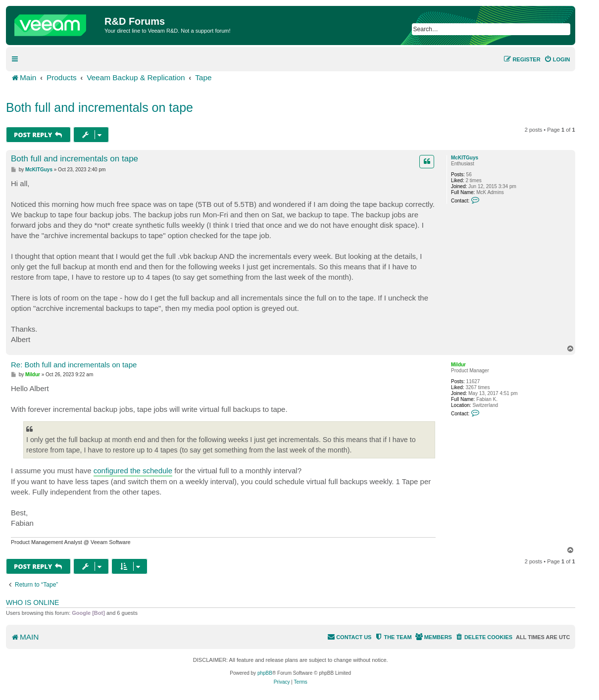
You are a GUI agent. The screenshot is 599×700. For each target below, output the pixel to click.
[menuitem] (557, 59)
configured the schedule (133, 471)
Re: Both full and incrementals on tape (74, 365)
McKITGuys (465, 158)
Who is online (32, 602)
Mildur (458, 365)
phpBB (265, 673)
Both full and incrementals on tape (100, 107)
